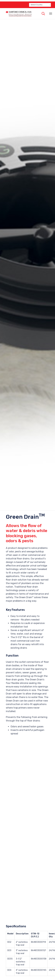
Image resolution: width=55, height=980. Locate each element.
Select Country (37, 5)
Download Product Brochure (21, 971)
